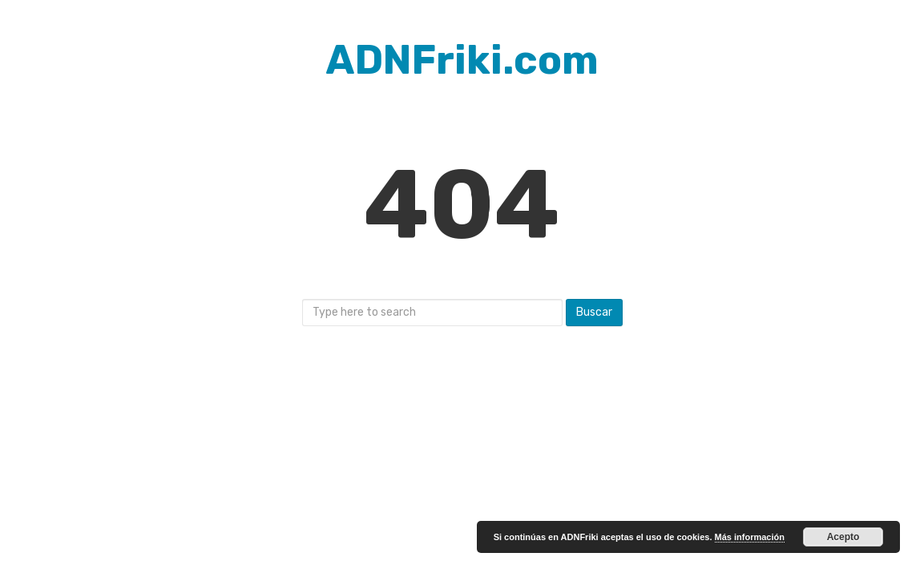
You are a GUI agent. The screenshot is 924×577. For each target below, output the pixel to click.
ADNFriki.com (462, 60)
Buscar (594, 312)
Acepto (843, 537)
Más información (750, 537)
